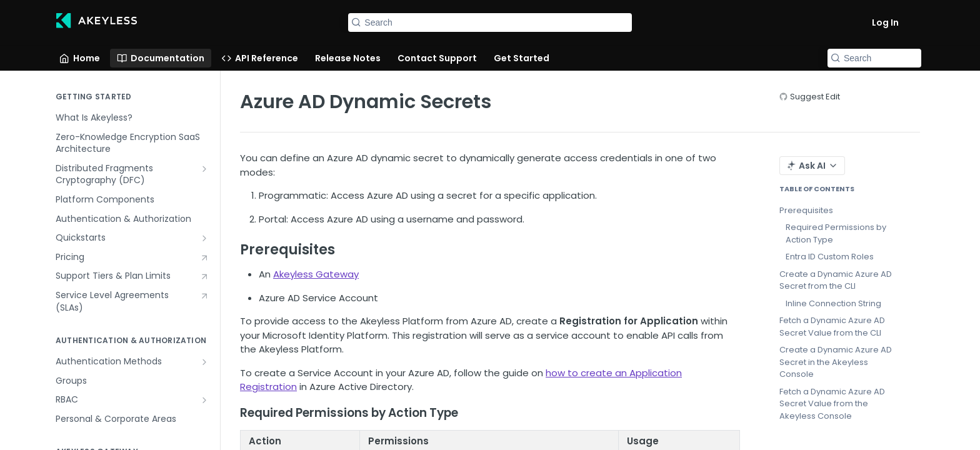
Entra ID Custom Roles (830, 257)
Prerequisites (806, 210)
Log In (885, 22)
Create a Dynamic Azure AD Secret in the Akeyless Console (836, 362)
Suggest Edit (815, 97)
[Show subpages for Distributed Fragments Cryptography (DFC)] (204, 169)
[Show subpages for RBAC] (204, 400)
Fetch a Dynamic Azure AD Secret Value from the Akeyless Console (832, 404)
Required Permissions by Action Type (836, 233)
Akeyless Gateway (316, 274)
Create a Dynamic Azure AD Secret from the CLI (836, 280)
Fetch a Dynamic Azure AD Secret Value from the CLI (832, 327)
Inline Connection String (833, 303)
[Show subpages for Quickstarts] (204, 238)
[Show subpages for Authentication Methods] (204, 362)
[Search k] (490, 22)
